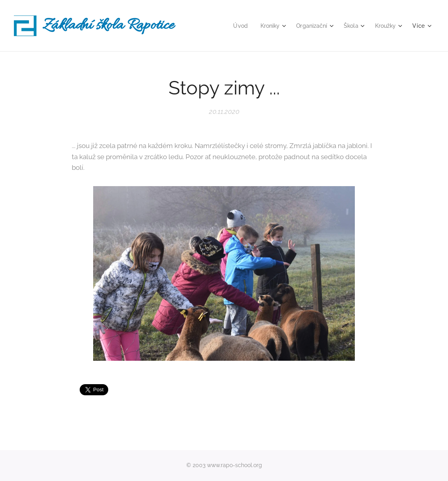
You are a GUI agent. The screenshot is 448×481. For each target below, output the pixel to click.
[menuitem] (235, 26)
